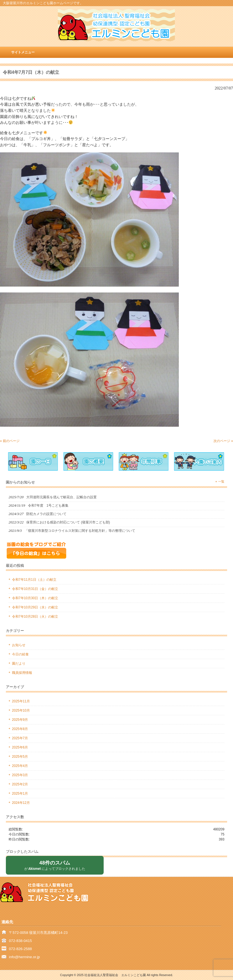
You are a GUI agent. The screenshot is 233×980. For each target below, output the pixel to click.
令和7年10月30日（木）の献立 (35, 598)
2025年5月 (20, 757)
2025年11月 (21, 701)
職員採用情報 (22, 673)
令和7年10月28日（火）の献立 (35, 617)
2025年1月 (20, 794)
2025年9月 (20, 720)
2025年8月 (20, 729)
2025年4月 (20, 766)
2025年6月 (20, 747)
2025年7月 (20, 738)
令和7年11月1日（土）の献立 (34, 580)
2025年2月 (20, 784)
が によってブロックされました (55, 865)
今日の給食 (20, 654)
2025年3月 (20, 775)
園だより (19, 663)
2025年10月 (21, 710)
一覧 (221, 481)
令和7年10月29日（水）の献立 (35, 607)
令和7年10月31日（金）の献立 (35, 589)
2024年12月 (21, 803)
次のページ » (223, 441)
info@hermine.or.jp (24, 957)
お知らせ (19, 645)
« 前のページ (10, 441)
